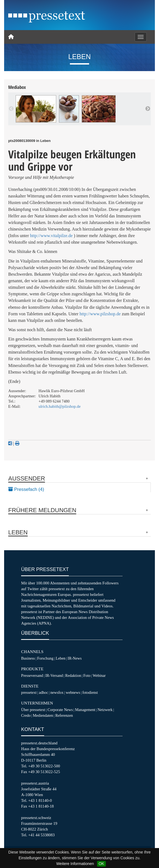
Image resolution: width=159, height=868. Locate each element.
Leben (60, 658)
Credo (26, 715)
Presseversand (32, 675)
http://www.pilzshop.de (100, 314)
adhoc (44, 692)
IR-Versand (54, 675)
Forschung (46, 658)
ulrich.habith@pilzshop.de (60, 406)
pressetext (29, 692)
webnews (73, 692)
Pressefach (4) (26, 489)
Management (85, 710)
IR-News (75, 658)
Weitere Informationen (75, 864)
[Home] (11, 37)
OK (101, 864)
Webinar (99, 675)
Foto (87, 675)
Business (28, 658)
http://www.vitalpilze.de (51, 236)
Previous (11, 109)
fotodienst (90, 692)
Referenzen (64, 715)
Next (148, 109)
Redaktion (73, 675)
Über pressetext (33, 710)
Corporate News (60, 710)
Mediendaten (43, 715)
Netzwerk (105, 710)
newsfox (57, 692)
